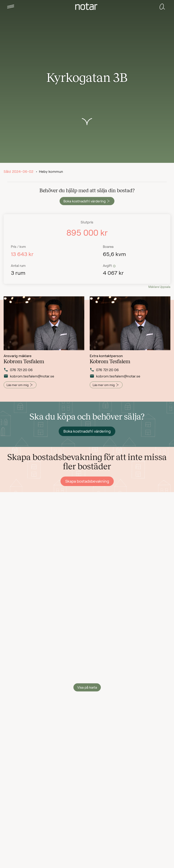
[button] (11, 7)
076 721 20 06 (18, 372)
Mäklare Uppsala (159, 287)
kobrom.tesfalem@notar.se (26, 379)
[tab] (11, 7)
